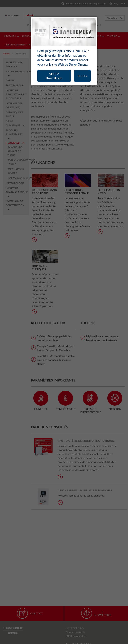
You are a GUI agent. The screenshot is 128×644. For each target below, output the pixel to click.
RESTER (82, 76)
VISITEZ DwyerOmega (54, 76)
